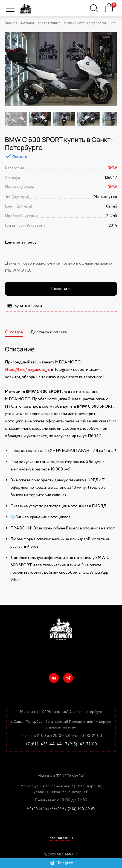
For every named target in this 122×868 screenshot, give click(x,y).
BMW (112, 168)
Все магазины (61, 838)
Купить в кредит (26, 306)
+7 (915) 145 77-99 (79, 809)
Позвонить (61, 289)
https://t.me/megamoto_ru (28, 370)
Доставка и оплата (49, 332)
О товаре (14, 332)
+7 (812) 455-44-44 (43, 744)
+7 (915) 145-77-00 (80, 744)
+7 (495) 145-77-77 (44, 809)
